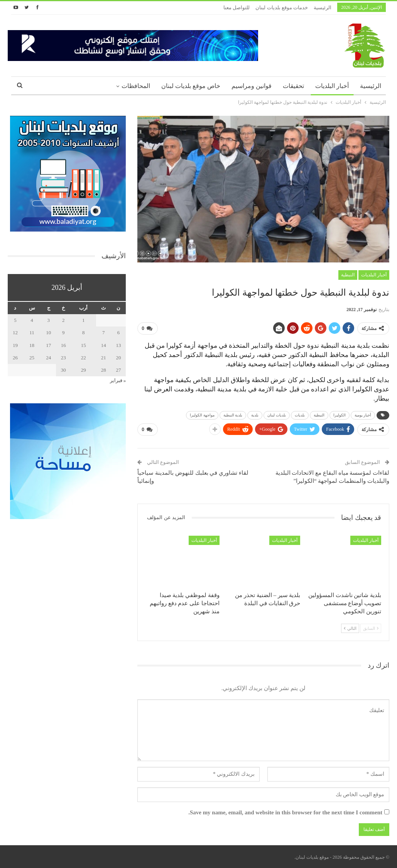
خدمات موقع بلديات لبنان (282, 8)
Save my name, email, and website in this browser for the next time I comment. (285, 812)
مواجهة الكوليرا (202, 415)
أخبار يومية (363, 415)
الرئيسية (323, 8)
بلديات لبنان (277, 415)
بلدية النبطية (233, 415)
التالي (350, 628)
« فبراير (118, 380)
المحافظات (136, 86)
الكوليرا (340, 415)
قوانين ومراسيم (252, 86)
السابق (371, 628)
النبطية (348, 275)
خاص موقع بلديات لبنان (191, 86)
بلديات (300, 415)
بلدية (255, 415)
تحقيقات (293, 86)
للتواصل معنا (237, 8)
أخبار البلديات (332, 86)
